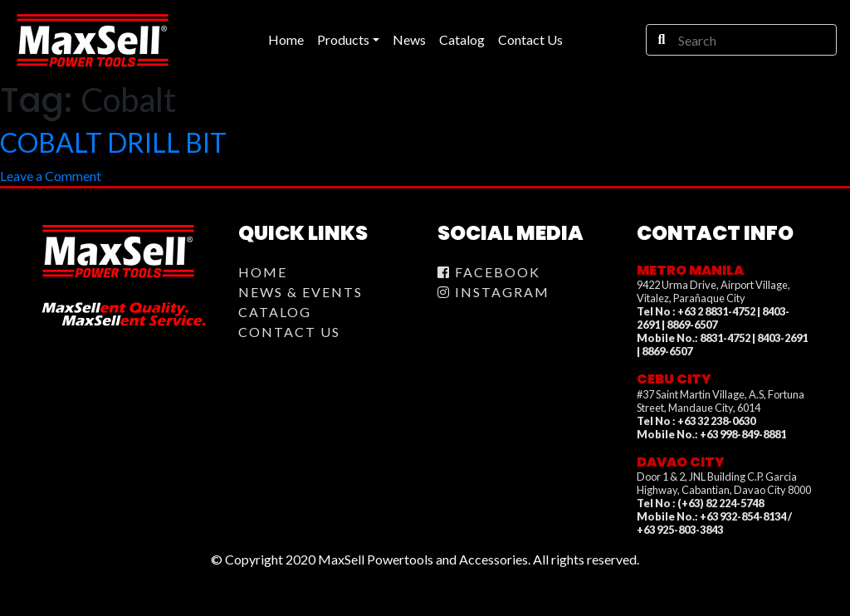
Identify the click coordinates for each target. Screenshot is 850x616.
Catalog (275, 312)
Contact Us (289, 332)
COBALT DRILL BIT (113, 142)
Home (263, 272)
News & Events (300, 292)
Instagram (493, 292)
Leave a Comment (51, 176)
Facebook (489, 272)
